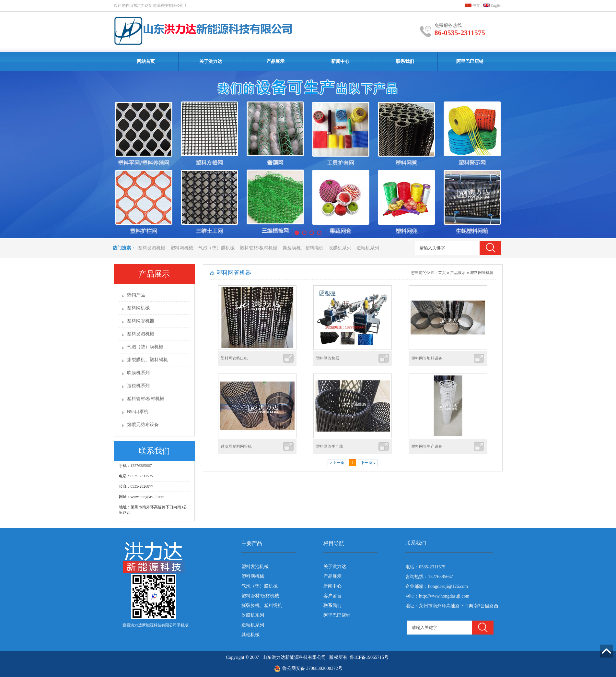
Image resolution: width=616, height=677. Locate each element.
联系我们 (405, 61)
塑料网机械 (182, 248)
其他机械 (250, 635)
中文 (473, 6)
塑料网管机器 (141, 321)
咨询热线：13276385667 (429, 577)
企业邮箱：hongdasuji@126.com (437, 586)
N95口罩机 (138, 412)
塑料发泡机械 (152, 248)
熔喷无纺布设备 (143, 425)
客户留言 (332, 596)
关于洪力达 (211, 61)
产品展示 (275, 61)
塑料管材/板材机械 (259, 248)
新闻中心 (340, 61)
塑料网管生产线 (330, 446)
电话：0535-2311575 (425, 567)
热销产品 (136, 295)
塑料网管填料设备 (427, 358)
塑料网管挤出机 (234, 358)
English (493, 6)
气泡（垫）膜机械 (216, 248)
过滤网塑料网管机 (236, 446)
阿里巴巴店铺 (470, 61)
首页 (442, 273)
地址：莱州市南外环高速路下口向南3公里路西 (452, 606)
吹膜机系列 (340, 248)
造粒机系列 (368, 248)
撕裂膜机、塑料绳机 (303, 248)
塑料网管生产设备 (427, 446)
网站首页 (146, 61)
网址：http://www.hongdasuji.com (437, 596)
